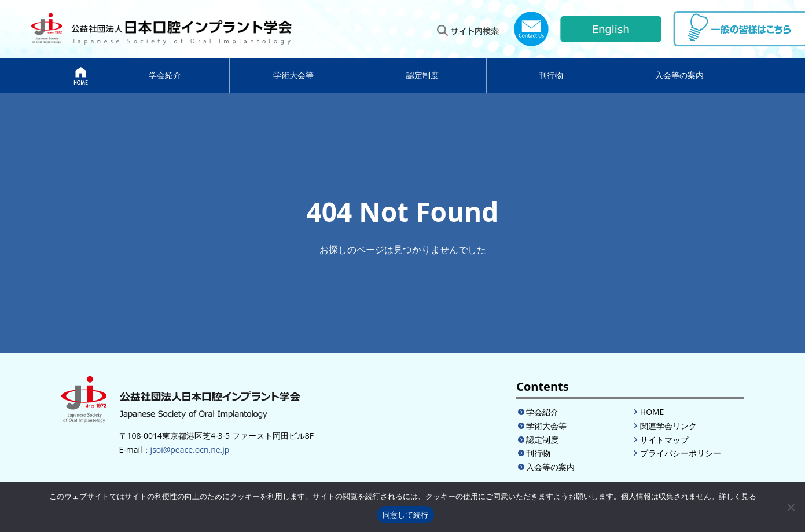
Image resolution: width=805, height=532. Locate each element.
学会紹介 (165, 75)
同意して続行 (406, 515)
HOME (652, 412)
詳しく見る (738, 496)
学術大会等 (293, 75)
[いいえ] (791, 507)
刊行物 (551, 75)
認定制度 (422, 75)
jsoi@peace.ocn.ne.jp (190, 450)
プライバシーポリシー (681, 453)
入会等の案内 (679, 75)
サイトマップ (664, 440)
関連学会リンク (668, 426)
